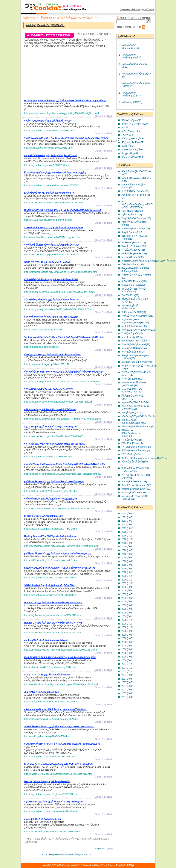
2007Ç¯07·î (127, 682)
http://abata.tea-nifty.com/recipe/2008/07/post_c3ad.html (52, 237)
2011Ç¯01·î (127, 528)
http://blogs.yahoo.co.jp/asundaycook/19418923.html (50, 702)
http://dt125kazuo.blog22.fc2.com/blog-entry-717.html (51, 491)
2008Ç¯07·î (127, 638)
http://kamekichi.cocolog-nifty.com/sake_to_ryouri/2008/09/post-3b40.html (61, 272)
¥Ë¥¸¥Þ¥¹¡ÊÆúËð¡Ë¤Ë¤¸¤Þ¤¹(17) (138, 427)
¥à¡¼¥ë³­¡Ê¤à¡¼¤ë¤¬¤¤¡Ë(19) (136, 485)
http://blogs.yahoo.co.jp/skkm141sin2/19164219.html (50, 578)
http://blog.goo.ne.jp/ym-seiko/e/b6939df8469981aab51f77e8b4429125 (60, 292)
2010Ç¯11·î (127, 536)
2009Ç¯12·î (127, 576)
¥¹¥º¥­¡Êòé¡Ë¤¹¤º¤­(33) (132, 379)
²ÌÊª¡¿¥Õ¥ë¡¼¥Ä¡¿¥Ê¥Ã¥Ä (135, 124)
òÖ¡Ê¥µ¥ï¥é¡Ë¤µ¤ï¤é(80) (134, 326)
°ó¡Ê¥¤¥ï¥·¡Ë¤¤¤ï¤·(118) (134, 243)
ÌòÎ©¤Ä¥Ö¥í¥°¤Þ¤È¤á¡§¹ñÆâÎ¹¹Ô (132, 56)
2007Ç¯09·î (127, 675)
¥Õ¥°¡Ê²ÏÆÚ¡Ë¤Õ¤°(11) (134, 454)
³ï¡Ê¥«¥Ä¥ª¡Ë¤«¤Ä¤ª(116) (134, 281)
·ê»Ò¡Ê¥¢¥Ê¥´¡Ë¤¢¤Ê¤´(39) (136, 191)
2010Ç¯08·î (127, 547)
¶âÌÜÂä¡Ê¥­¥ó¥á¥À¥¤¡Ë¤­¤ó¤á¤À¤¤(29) (134, 290)
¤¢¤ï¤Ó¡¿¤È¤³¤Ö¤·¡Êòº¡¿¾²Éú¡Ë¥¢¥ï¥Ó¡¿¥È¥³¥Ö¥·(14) (137, 204)
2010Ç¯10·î (127, 539)
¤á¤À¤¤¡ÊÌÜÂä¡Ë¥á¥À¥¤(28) (136, 493)
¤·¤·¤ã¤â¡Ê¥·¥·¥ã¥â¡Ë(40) (135, 348)
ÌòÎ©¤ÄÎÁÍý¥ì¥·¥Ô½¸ (132, 102)
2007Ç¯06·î (127, 686)
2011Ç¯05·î (127, 521)
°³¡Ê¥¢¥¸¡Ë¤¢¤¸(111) (132, 215)
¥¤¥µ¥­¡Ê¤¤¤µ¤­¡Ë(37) (132, 232)
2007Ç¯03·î (127, 697)
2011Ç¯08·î (127, 514)
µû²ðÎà (60, 18)
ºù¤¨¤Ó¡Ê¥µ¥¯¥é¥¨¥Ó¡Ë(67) (136, 341)
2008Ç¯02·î (127, 657)
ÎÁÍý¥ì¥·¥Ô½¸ (48, 18)
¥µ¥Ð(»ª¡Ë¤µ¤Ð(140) (132, 333)
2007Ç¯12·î (127, 664)
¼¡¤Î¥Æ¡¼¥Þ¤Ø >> (81, 855)
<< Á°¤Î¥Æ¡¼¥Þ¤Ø (52, 855)
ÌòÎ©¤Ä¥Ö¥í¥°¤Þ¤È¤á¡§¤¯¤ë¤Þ (131, 47)
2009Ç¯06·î (127, 598)
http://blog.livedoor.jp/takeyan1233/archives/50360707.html (54, 203)
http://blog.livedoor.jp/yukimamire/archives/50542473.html (53, 615)
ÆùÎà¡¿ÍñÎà (127, 146)
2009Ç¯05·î (127, 602)
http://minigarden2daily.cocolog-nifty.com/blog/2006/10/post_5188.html (59, 509)
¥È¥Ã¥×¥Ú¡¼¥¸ (31, 18)
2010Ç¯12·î (127, 532)
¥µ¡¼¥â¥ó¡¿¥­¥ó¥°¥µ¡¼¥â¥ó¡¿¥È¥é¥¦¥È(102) (135, 321)
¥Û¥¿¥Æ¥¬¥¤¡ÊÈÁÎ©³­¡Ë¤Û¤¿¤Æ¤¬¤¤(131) (136, 470)
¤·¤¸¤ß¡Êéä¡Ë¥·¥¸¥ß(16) (134, 352)
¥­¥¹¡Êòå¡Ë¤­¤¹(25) (130, 295)
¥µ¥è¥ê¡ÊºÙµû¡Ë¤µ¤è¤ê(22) (136, 344)
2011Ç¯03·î (127, 525)
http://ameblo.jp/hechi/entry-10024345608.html (48, 736)
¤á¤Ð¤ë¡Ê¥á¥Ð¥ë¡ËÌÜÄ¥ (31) (136, 489)
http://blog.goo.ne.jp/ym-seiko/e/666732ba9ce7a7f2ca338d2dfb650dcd (59, 309)
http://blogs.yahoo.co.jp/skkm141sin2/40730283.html (50, 595)
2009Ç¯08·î (127, 591)
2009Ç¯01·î (127, 616)
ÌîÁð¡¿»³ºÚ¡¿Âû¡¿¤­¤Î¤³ (133, 157)
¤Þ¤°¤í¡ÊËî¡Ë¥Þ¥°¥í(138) (134, 482)
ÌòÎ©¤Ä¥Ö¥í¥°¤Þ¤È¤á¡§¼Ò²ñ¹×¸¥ (132, 94)
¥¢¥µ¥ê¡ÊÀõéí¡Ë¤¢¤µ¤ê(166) (136, 218)
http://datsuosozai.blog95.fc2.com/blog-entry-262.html (51, 719)
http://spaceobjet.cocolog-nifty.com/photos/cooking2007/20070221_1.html (61, 650)
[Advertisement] (52, 73)
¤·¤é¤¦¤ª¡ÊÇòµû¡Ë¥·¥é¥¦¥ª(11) (137, 362)
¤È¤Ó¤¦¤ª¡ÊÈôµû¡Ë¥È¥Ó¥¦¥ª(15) (138, 416)
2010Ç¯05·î (127, 558)
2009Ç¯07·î (127, 594)
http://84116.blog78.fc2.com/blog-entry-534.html (48, 220)
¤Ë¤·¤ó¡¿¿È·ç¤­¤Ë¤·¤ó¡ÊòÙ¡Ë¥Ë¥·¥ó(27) (134, 421)
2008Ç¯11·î (127, 624)
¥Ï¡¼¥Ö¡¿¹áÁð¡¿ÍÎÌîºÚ (132, 150)
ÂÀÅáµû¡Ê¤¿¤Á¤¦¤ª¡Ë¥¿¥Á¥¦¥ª (82, 18)
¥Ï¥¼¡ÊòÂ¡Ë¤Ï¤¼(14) (132, 443)
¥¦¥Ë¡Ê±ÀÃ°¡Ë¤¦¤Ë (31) (133, 250)
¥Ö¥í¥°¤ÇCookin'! (82, 865)
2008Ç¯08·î (127, 635)
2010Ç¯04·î (127, 561)
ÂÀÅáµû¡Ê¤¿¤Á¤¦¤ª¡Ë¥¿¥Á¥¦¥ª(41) (133, 397)
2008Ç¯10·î (127, 627)
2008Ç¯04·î (127, 649)
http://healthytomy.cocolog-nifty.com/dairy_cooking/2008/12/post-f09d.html (61, 546)
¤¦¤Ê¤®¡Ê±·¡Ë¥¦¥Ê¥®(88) (134, 254)
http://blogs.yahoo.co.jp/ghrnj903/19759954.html (48, 457)
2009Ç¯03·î (127, 609)
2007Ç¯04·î (127, 693)
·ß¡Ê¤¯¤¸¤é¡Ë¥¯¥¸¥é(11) (134, 312)
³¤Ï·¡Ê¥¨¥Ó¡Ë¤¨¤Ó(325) (133, 257)
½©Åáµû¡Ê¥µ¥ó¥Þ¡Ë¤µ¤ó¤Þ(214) (139, 330)
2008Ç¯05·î (127, 646)
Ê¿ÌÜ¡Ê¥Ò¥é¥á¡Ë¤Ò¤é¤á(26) (136, 451)
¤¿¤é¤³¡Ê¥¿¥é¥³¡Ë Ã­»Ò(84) (136, 402)
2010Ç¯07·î (127, 550)
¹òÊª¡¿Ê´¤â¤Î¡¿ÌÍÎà (131, 131)
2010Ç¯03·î (127, 565)
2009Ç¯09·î (127, 587)
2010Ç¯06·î (127, 554)
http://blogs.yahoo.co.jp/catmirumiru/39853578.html (50, 757)
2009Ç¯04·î (127, 605)
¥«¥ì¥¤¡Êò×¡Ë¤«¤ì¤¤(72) (134, 285)
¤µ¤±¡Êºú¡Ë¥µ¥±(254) (133, 337)
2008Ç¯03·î (127, 653)
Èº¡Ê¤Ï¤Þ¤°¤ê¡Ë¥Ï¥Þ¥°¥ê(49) (136, 447)
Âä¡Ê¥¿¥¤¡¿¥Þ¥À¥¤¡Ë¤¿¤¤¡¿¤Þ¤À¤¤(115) (135, 408)
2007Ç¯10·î (127, 672)
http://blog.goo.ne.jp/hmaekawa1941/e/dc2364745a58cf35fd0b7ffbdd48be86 (62, 382)
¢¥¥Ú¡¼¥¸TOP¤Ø (104, 849)
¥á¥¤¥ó (67, 855)
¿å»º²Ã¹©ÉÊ (128, 135)
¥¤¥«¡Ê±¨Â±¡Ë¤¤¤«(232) (134, 246)
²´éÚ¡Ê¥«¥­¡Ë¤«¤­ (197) (133, 264)
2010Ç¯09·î (127, 543)
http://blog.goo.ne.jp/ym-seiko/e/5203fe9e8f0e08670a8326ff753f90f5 (58, 402)
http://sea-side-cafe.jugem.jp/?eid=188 (43, 330)
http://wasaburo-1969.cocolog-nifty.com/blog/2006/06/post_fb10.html (58, 774)
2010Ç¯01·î (127, 572)
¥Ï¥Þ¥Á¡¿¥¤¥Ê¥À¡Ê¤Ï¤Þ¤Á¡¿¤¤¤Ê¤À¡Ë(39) (131, 433)
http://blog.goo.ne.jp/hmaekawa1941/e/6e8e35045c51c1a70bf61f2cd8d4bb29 (63, 474)
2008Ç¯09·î (127, 631)
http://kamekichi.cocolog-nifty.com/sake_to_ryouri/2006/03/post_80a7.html (61, 684)
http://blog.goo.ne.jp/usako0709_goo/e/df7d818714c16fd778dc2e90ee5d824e (63, 419)
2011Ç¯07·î (127, 517)
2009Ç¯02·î (127, 613)
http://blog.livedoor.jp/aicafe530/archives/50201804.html (52, 832)
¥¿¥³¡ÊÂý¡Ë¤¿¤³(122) (132, 413)
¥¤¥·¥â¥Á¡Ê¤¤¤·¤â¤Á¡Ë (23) (136, 229)
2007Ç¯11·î (127, 668)
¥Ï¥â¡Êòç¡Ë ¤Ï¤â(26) (132, 440)
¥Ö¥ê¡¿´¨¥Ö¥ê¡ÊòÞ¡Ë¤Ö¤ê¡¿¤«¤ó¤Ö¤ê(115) (144, 458)
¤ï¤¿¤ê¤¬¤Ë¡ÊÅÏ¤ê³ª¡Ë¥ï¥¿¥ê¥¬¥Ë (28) (135, 498)
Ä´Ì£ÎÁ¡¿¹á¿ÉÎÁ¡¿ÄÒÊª (133, 139)
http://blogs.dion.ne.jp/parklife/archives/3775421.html (50, 529)
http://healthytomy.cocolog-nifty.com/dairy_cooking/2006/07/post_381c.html (62, 113)
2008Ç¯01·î (127, 660)
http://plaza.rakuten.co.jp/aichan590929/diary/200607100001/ (55, 436)
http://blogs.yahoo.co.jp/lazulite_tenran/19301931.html (51, 794)
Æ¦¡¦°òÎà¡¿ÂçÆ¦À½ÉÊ (133, 142)
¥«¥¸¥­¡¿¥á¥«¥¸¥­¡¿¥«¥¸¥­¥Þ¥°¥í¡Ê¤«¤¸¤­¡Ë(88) (136, 270)
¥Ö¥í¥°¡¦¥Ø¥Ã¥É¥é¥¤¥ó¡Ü (57, 865)
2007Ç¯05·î (127, 690)
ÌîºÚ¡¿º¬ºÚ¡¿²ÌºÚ (130, 153)
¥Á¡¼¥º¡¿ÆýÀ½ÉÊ (131, 120)
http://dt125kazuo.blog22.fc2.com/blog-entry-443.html (51, 560)
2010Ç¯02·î (127, 569)
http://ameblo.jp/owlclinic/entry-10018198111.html (49, 148)
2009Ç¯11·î (127, 580)
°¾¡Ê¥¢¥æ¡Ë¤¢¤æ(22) (133, 211)
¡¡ (65, 101)
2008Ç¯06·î (127, 642)
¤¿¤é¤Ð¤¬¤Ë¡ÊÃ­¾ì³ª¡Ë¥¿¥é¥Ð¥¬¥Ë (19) (134, 384)
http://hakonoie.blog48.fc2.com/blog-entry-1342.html (50, 667)
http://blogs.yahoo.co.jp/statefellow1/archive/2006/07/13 (52, 185)
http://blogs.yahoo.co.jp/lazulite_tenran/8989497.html (51, 811)
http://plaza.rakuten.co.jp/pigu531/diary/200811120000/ (52, 255)
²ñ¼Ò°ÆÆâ (149, 9)
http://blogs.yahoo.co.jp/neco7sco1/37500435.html (49, 131)
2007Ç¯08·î (127, 679)
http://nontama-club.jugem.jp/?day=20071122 (47, 364)
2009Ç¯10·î (127, 583)
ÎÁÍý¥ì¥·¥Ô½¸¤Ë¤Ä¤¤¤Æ (130, 9)
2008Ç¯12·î (127, 620)
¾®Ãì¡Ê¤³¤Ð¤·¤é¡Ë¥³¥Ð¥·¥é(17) (138, 316)
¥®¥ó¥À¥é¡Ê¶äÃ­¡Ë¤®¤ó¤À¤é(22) (130, 307)
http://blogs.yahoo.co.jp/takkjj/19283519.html (46, 165)
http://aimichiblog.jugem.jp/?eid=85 (42, 347)
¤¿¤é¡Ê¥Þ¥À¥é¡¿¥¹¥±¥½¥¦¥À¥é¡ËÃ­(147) (133, 391)
